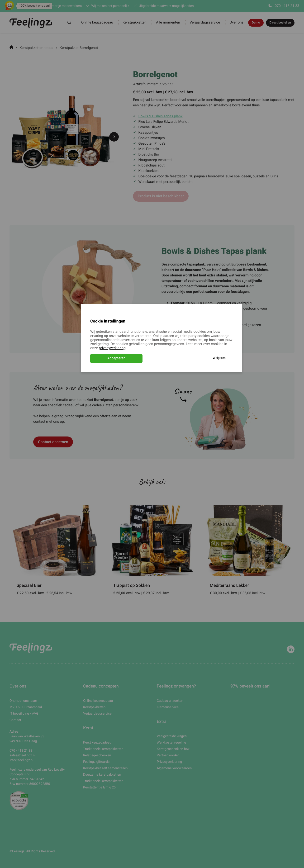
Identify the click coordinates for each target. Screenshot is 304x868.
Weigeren (219, 358)
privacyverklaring (112, 348)
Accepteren (116, 358)
